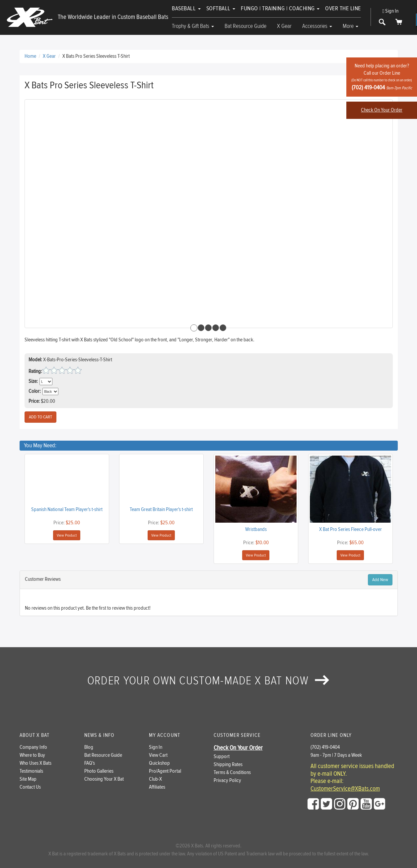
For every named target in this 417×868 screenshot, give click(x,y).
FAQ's (90, 763)
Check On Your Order (382, 110)
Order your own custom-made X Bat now (208, 681)
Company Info (33, 747)
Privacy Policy (227, 781)
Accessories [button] (317, 26)
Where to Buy (32, 755)
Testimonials (31, 771)
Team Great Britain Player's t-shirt (161, 510)
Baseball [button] (186, 8)
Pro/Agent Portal (165, 771)
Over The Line (343, 8)
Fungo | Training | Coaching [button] (280, 8)
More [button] (350, 26)
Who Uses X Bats (35, 763)
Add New (380, 580)
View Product (67, 535)
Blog (89, 747)
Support (222, 757)
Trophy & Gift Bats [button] (193, 26)
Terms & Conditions (232, 773)
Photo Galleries (99, 771)
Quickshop (159, 763)
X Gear (284, 26)
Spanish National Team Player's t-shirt (67, 510)
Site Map (28, 779)
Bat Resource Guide (245, 26)
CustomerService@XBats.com (345, 789)
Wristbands (256, 529)
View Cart (158, 755)
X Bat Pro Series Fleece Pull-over (350, 529)
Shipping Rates (228, 765)
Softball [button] (221, 8)
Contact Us (30, 787)
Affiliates (157, 787)
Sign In (391, 11)
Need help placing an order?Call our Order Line (382, 77)
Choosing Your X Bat (104, 779)
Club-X (155, 779)
